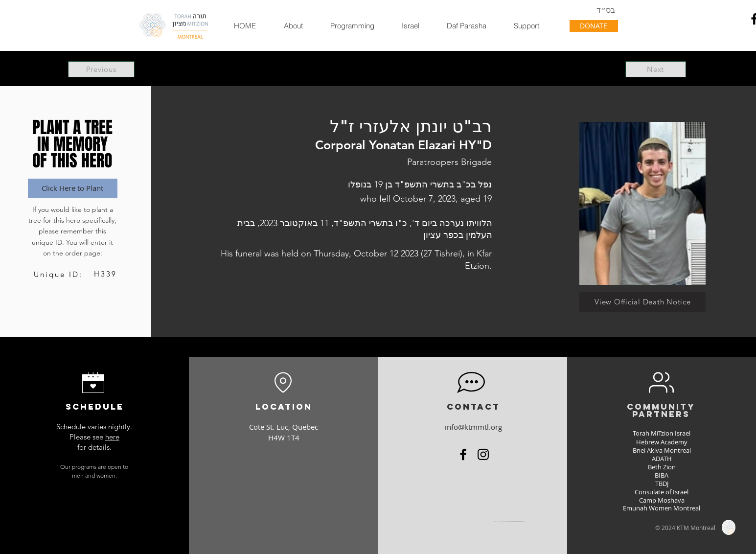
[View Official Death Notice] (642, 302)
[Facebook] (463, 454)
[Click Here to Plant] (73, 188)
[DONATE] (594, 26)
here (112, 437)
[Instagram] (483, 454)
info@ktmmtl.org (473, 427)
